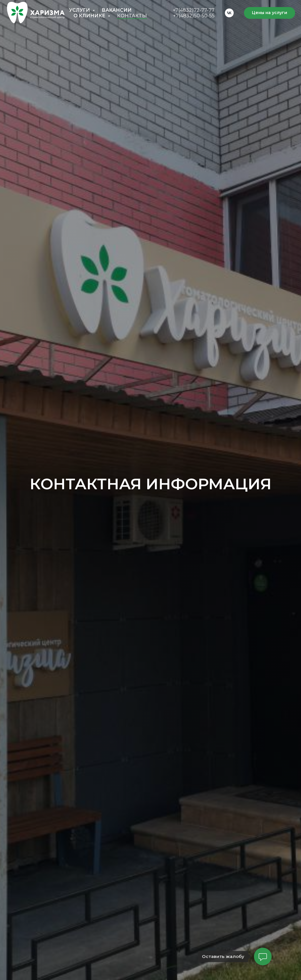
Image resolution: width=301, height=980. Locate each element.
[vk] (229, 13)
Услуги (80, 10)
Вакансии (117, 10)
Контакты (132, 16)
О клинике (90, 16)
